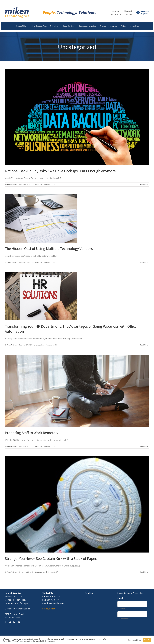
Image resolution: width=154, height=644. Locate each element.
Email (120, 598)
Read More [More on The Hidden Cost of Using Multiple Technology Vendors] (144, 262)
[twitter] (10, 622)
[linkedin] (14, 622)
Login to (115, 11)
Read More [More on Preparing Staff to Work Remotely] (144, 446)
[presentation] (136, 628)
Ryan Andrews (12, 184)
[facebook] (6, 622)
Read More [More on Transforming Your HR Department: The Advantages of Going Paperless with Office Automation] (144, 345)
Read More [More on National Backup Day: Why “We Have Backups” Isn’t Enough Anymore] (144, 184)
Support (128, 14)
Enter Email (122, 608)
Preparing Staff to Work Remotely (32, 433)
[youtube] (19, 622)
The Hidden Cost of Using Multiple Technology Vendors (49, 249)
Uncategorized (37, 184)
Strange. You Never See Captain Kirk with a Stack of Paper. (51, 559)
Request (128, 11)
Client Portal (115, 14)
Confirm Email (123, 619)
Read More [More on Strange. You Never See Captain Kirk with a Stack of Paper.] (144, 572)
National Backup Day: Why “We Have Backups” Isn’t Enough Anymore (60, 171)
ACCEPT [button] (147, 640)
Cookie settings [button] (135, 640)
